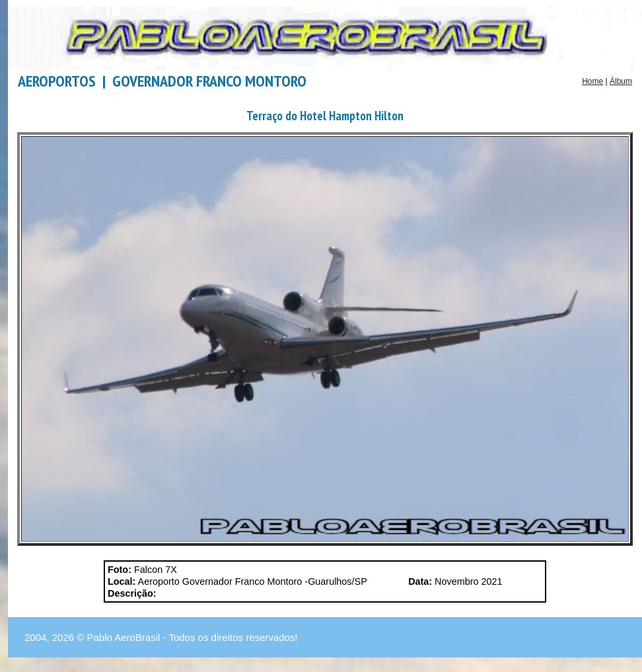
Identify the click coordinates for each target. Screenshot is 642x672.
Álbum (621, 81)
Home (592, 81)
